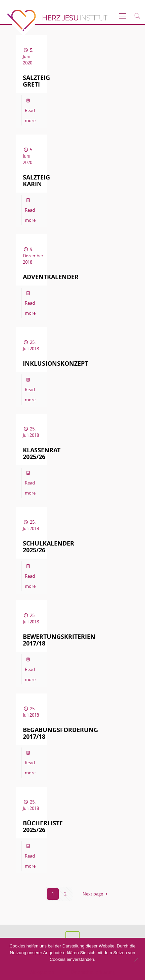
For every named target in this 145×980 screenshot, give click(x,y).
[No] (136, 960)
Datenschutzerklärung (93, 972)
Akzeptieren (42, 972)
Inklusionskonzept (55, 364)
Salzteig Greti (36, 81)
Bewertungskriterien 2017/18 (59, 640)
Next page (96, 894)
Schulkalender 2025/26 (49, 547)
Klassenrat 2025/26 (42, 453)
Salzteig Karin (36, 181)
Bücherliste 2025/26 (43, 827)
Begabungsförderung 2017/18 (60, 733)
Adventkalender (51, 277)
